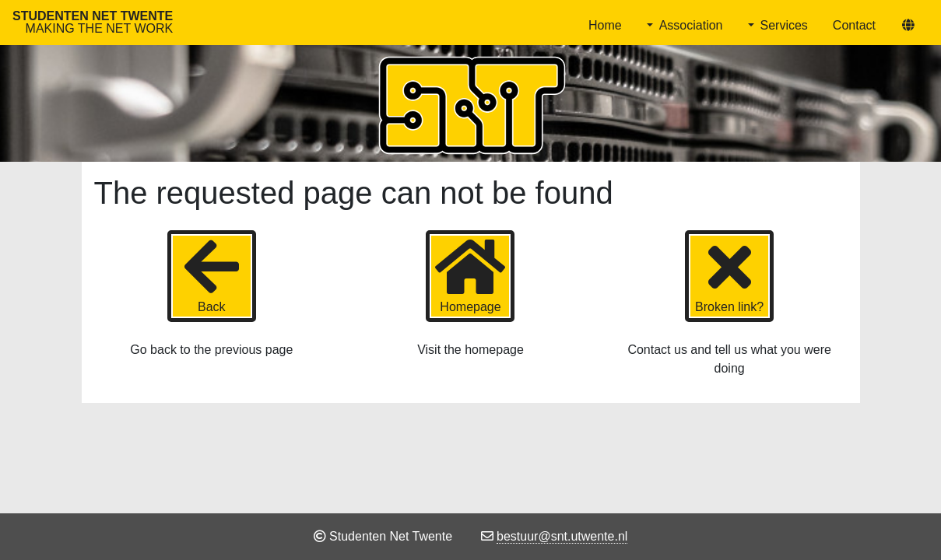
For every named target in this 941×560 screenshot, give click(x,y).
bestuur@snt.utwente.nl (562, 536)
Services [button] (784, 25)
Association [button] (691, 25)
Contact (854, 25)
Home (605, 25)
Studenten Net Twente (93, 22)
